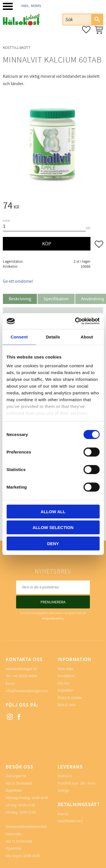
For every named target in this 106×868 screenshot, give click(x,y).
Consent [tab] (19, 337)
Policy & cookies (70, 698)
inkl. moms (31, 6)
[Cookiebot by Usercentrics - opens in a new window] (75, 321)
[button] (8, 6)
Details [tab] (53, 337)
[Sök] (97, 20)
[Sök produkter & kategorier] (77, 19)
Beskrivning (20, 299)
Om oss (63, 683)
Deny (53, 543)
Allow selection (53, 527)
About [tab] (87, 337)
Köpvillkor (65, 690)
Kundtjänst (66, 676)
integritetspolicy (53, 618)
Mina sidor (66, 669)
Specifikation (56, 299)
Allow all (53, 511)
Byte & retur (67, 705)
